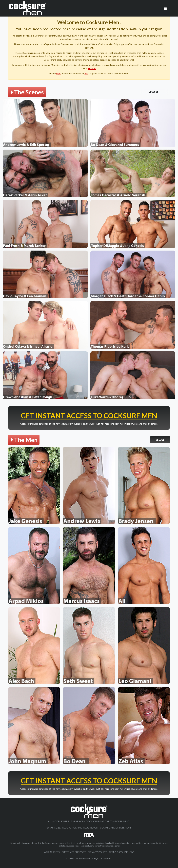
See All (160, 440)
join (86, 73)
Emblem (92, 68)
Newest (154, 92)
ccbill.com (89, 846)
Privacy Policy (97, 852)
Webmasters (52, 852)
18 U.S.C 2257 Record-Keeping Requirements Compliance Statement (89, 828)
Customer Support (74, 852)
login (59, 73)
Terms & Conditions (122, 852)
